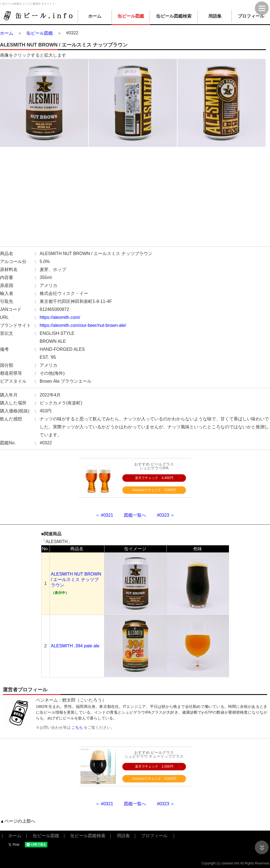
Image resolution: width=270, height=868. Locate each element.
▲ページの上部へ (18, 821)
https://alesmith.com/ (60, 317)
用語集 (215, 16)
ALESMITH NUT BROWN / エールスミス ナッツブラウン (76, 580)
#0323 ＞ (166, 515)
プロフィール (251, 16)
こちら (77, 727)
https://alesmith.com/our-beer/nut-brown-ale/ (83, 325)
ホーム (95, 16)
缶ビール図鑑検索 (174, 16)
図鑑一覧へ (135, 515)
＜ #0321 (104, 515)
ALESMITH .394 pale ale (75, 646)
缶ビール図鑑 (131, 16)
